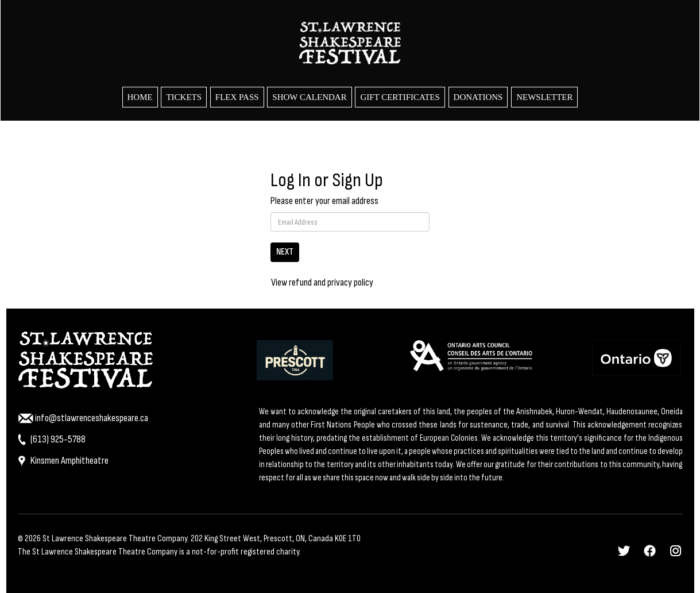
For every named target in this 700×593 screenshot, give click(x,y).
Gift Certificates (400, 97)
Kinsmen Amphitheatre (63, 461)
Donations (478, 97)
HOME (140, 97)
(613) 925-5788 (52, 439)
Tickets (184, 97)
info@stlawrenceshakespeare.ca (83, 418)
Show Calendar (309, 97)
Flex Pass (237, 97)
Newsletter (544, 97)
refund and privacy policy (331, 282)
